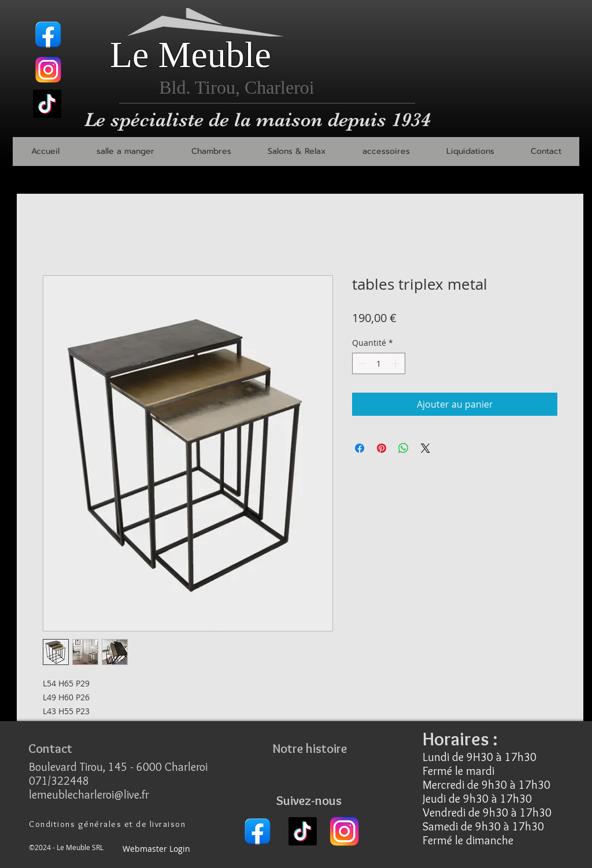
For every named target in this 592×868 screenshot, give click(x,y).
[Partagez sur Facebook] (360, 448)
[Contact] (50, 748)
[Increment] (396, 363)
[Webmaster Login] (156, 849)
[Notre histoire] (309, 748)
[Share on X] (425, 448)
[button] (125, 152)
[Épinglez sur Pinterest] (382, 448)
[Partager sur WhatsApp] (404, 448)
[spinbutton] (379, 363)
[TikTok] (47, 104)
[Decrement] (361, 363)
